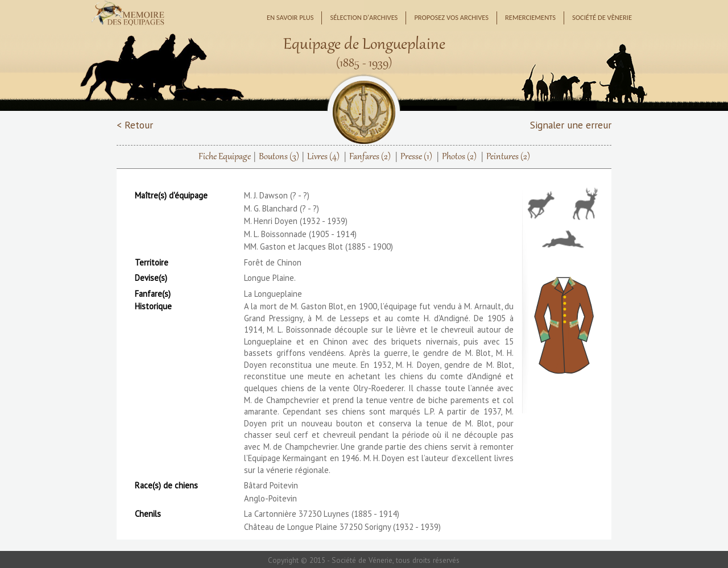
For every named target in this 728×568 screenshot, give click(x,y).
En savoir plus (290, 17)
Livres (323, 157)
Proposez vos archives (451, 17)
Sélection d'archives (364, 17)
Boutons (279, 157)
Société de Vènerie (602, 17)
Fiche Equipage (225, 157)
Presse (416, 157)
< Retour (135, 125)
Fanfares (370, 157)
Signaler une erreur (571, 125)
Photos (459, 157)
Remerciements (530, 17)
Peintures (508, 157)
